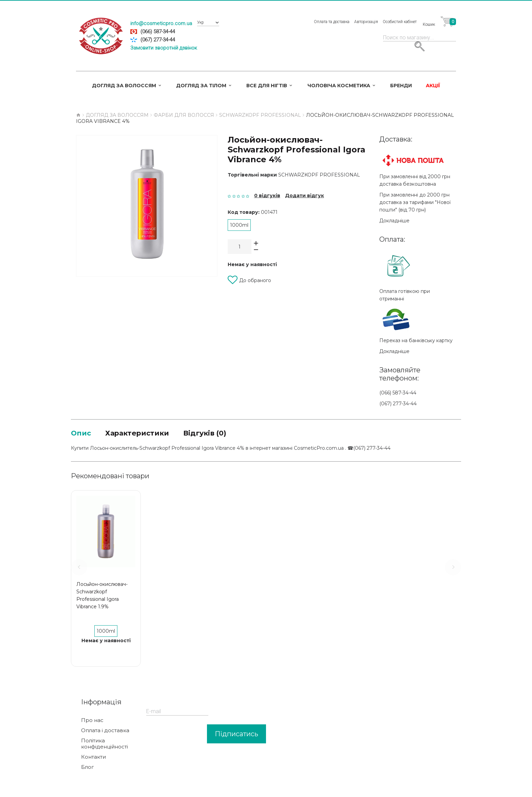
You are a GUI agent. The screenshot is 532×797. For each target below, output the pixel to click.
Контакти (93, 758)
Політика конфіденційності (104, 745)
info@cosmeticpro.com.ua (161, 23)
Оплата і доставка (105, 732)
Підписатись (236, 735)
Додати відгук (305, 196)
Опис (83, 434)
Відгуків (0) (223, 434)
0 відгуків (267, 196)
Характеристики (146, 434)
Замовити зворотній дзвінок (164, 48)
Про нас (92, 722)
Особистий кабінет (400, 22)
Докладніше (394, 221)
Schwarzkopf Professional (319, 175)
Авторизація (366, 22)
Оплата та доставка (332, 22)
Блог (88, 768)
